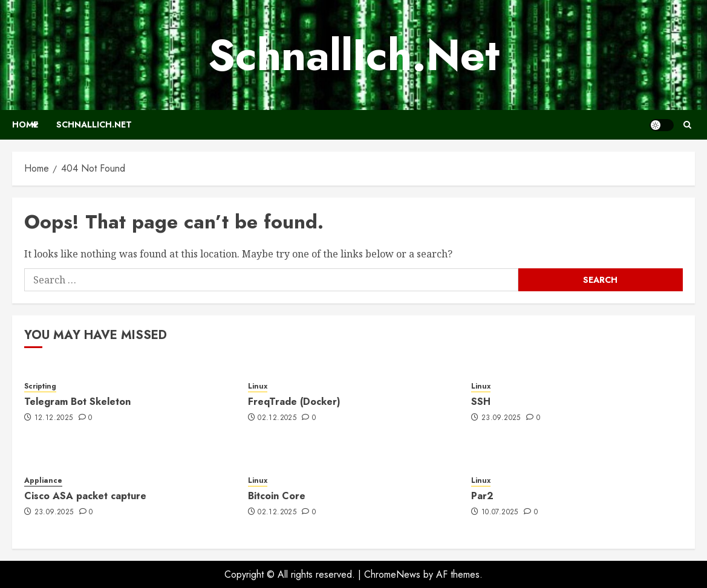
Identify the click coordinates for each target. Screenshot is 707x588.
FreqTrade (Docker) (294, 402)
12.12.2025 (54, 418)
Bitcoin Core (277, 496)
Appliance (43, 481)
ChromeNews (392, 574)
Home (25, 124)
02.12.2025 (277, 418)
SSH (481, 402)
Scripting (40, 386)
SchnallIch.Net (354, 55)
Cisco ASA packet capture (85, 496)
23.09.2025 (501, 418)
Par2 (482, 496)
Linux (258, 386)
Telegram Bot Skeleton (77, 402)
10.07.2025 (500, 512)
